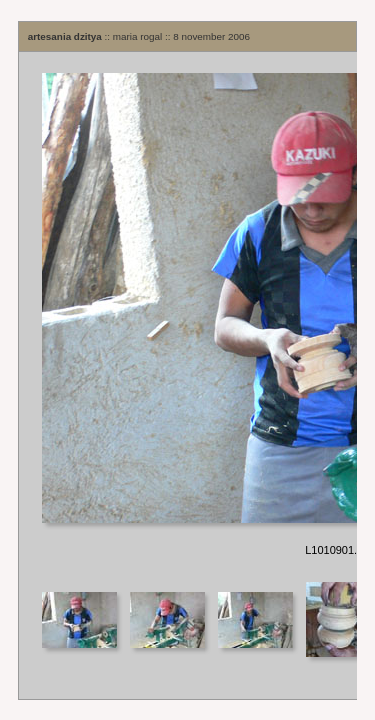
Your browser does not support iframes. (188, 315)
